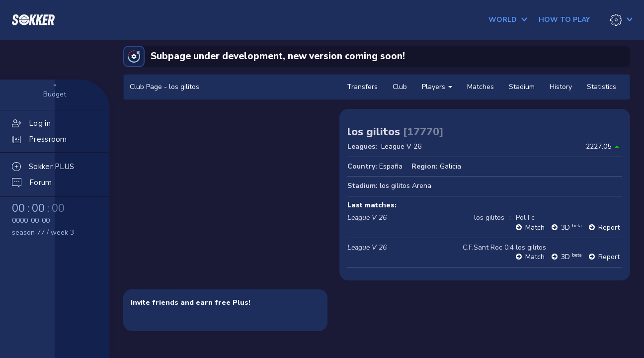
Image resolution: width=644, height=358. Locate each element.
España (391, 166)
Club (400, 87)
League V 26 (401, 146)
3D (571, 227)
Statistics (602, 87)
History (561, 87)
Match (535, 227)
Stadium (522, 87)
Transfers (362, 87)
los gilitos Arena (405, 186)
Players (437, 87)
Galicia (450, 166)
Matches (481, 87)
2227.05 (599, 146)
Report (609, 227)
